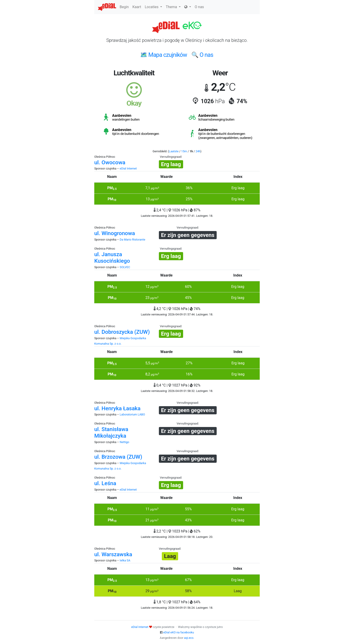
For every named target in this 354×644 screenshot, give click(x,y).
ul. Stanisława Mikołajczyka (111, 433)
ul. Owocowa (110, 162)
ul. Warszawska (113, 554)
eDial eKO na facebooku (179, 632)
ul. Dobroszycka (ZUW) (122, 332)
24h (198, 151)
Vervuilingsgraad (171, 157)
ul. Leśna (105, 483)
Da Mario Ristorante (132, 240)
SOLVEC (125, 267)
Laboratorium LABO (132, 414)
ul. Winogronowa (115, 233)
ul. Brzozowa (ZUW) (118, 457)
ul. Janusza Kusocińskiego (112, 258)
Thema (173, 7)
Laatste (174, 151)
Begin (124, 7)
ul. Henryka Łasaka (117, 408)
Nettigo (124, 442)
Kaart (137, 7)
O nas (199, 7)
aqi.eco (189, 638)
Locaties (154, 7)
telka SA (125, 560)
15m (184, 151)
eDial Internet (128, 168)
